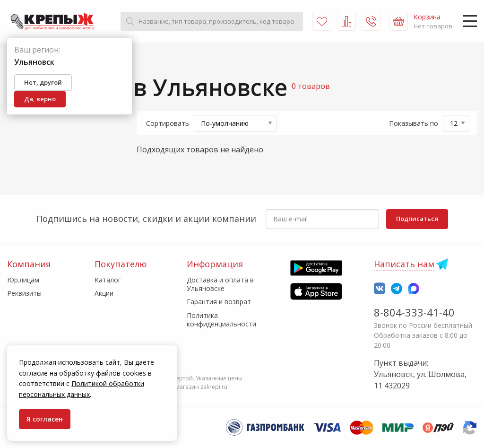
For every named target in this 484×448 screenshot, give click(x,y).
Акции (104, 293)
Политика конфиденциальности (221, 320)
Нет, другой (43, 82)
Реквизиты (24, 293)
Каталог (108, 280)
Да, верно (40, 99)
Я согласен (45, 419)
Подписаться (417, 219)
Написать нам (404, 264)
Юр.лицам (23, 280)
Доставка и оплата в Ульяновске (220, 284)
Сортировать (168, 123)
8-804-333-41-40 (414, 312)
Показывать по (414, 123)
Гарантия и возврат (219, 302)
